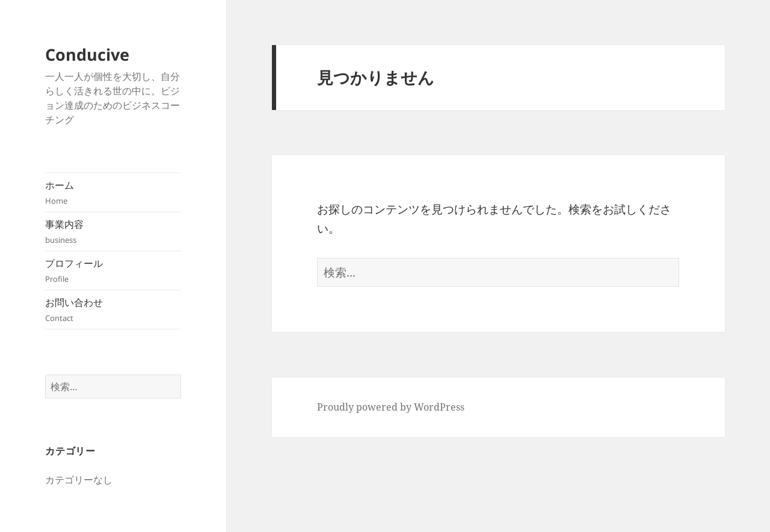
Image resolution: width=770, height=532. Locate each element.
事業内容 (113, 232)
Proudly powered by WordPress (391, 407)
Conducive (87, 54)
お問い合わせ (113, 310)
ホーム (113, 193)
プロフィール (113, 271)
